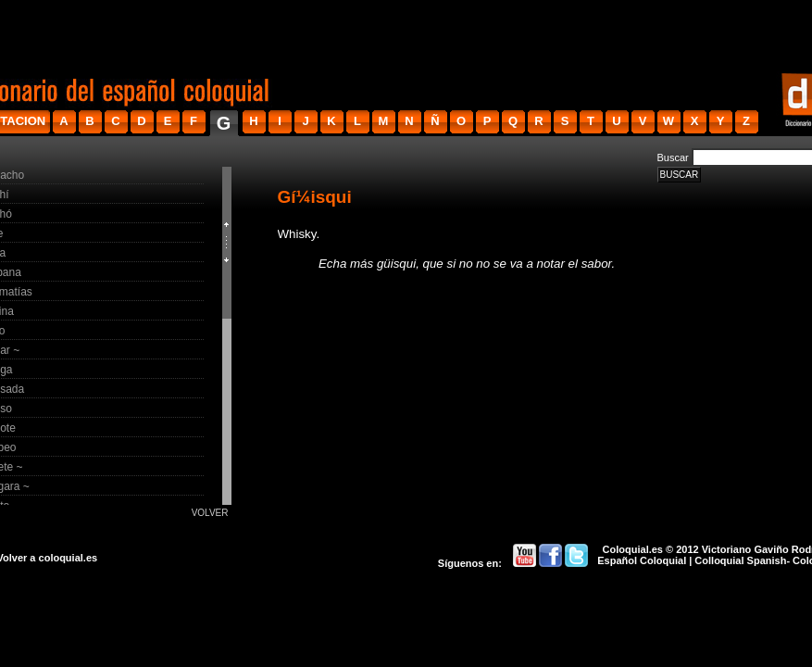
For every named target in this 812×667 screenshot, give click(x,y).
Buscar (673, 157)
